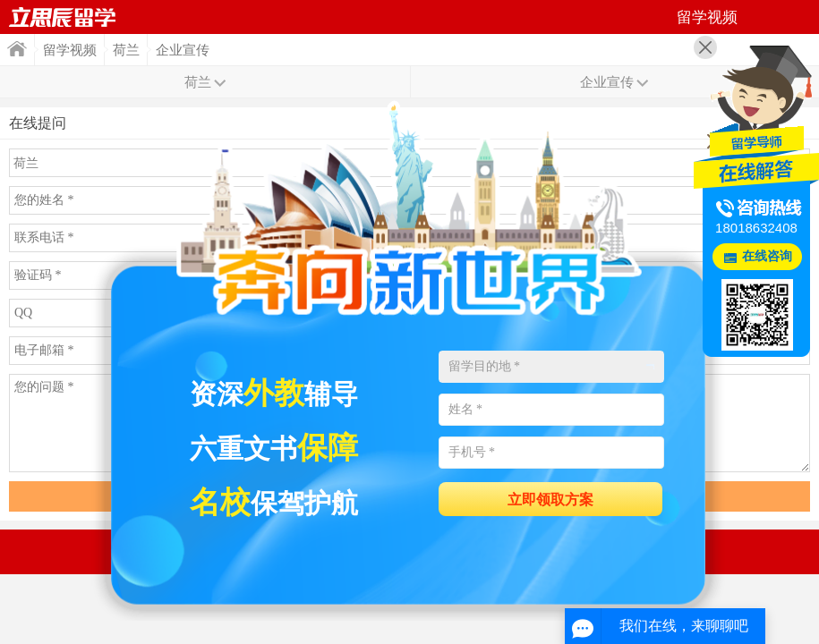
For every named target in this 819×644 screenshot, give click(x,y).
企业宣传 (183, 50)
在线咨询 (767, 256)
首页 (63, 17)
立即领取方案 (550, 500)
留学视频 (70, 50)
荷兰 (126, 50)
